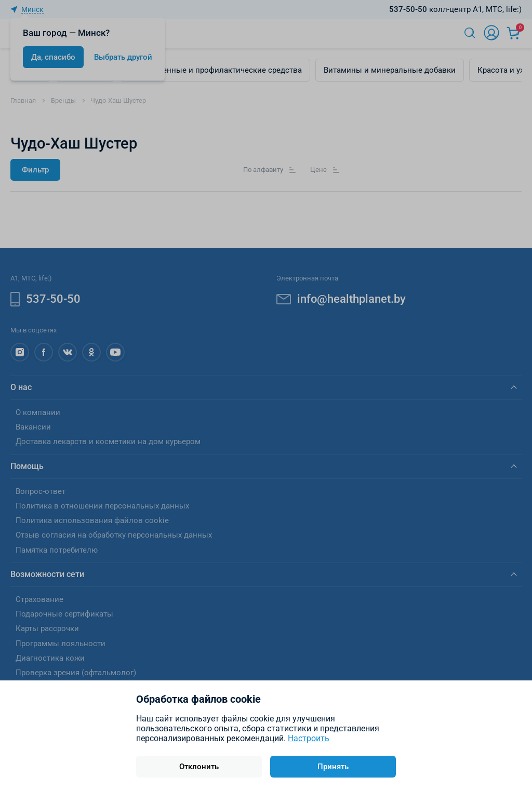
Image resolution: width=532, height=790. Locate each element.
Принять (333, 767)
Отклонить (199, 767)
